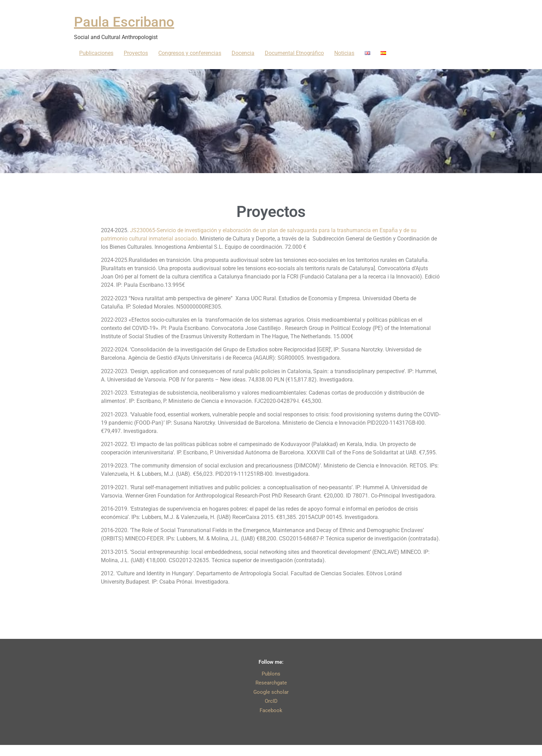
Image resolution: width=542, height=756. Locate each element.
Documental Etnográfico (294, 53)
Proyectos (136, 53)
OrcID (271, 701)
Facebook (271, 710)
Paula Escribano (124, 22)
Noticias (344, 53)
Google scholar (271, 692)
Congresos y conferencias (190, 53)
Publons (271, 674)
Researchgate (271, 683)
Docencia (243, 53)
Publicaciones (96, 53)
